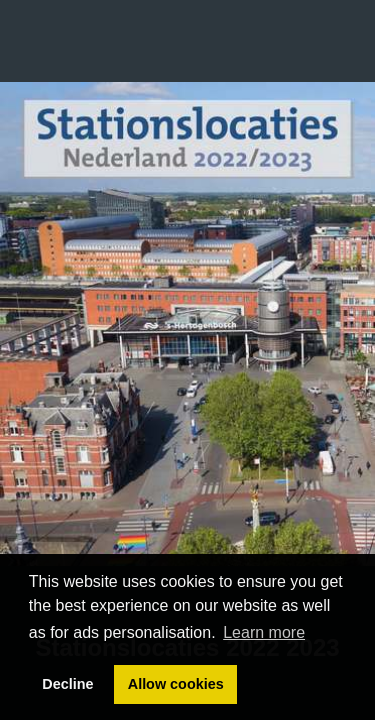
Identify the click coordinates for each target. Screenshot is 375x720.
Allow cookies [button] (176, 684)
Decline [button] (67, 684)
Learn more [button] (264, 632)
